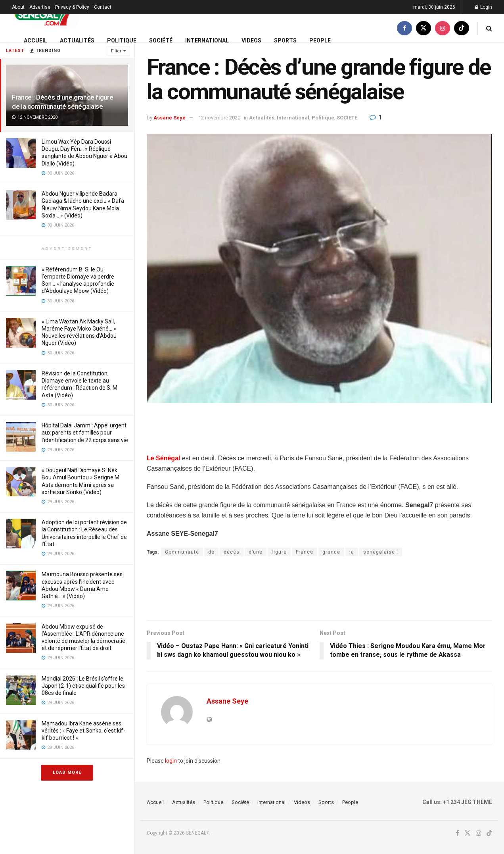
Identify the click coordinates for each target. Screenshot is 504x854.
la (352, 552)
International (207, 40)
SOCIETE (347, 118)
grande (331, 552)
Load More (67, 772)
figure (279, 552)
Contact (103, 7)
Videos (251, 40)
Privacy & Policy (72, 7)
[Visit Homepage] (45, 14)
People (320, 40)
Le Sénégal (163, 458)
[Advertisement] (320, 433)
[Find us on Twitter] (424, 28)
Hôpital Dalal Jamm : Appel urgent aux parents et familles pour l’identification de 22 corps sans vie (85, 433)
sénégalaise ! (381, 552)
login (171, 761)
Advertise (40, 7)
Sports (285, 40)
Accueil (35, 40)
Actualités (77, 40)
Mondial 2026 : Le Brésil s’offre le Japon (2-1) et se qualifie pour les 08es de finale (83, 686)
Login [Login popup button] (484, 7)
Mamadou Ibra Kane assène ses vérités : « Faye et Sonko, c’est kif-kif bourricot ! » (83, 731)
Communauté (182, 552)
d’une (256, 552)
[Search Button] (489, 28)
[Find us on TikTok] (462, 28)
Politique (122, 40)
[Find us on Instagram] (443, 28)
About (18, 7)
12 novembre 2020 (219, 118)
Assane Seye (170, 118)
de (211, 552)
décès (232, 552)
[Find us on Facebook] (404, 28)
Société (161, 40)
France (305, 552)
